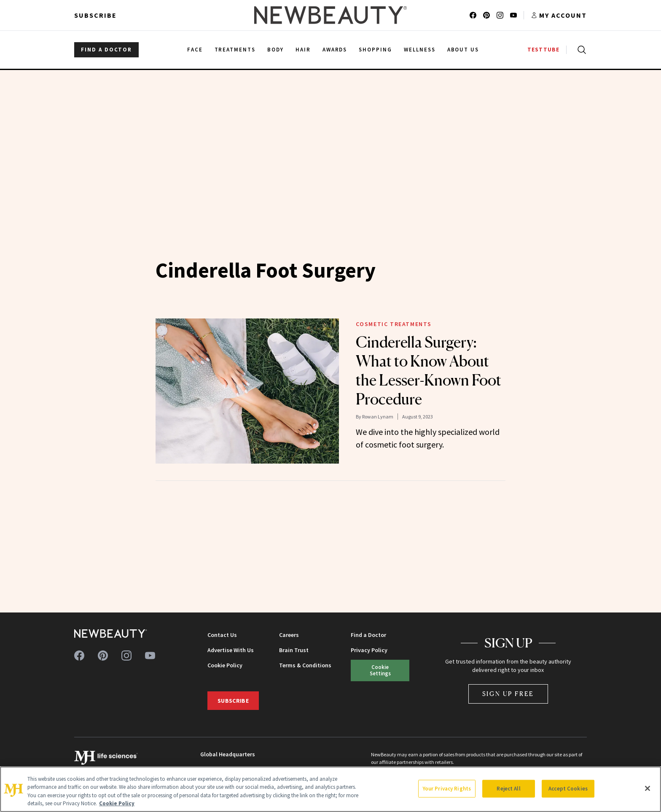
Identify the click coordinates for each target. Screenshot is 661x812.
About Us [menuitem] (463, 50)
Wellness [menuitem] (420, 50)
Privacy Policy (369, 650)
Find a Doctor (368, 635)
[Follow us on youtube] (513, 15)
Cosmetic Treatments (394, 324)
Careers (289, 635)
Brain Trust (294, 650)
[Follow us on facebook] (473, 15)
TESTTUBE (543, 50)
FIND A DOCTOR (106, 50)
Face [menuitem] (195, 50)
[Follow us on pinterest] (486, 15)
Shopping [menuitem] (375, 50)
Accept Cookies (568, 789)
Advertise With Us (231, 650)
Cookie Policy (225, 665)
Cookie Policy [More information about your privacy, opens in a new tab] (117, 803)
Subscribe (95, 15)
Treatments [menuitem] (235, 50)
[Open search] (580, 50)
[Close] (648, 788)
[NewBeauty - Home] (330, 15)
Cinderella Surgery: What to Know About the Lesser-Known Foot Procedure (429, 371)
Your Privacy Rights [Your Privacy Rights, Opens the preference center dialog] (447, 789)
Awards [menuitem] (335, 50)
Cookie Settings (380, 670)
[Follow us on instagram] (500, 15)
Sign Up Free (508, 694)
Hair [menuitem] (303, 50)
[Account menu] (559, 15)
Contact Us (222, 635)
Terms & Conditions (305, 665)
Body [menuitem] (275, 50)
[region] (330, 789)
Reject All (508, 789)
